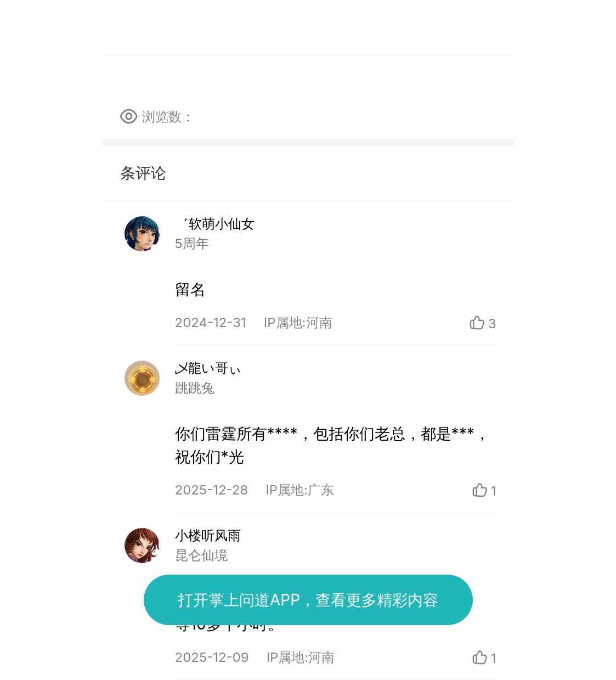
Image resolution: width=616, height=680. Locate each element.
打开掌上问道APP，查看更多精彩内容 (308, 600)
